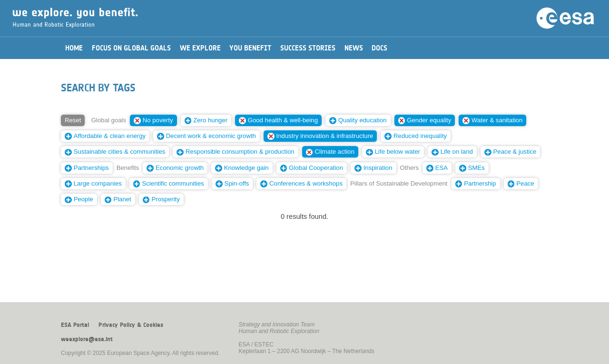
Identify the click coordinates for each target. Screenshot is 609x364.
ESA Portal (75, 325)
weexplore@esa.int (87, 339)
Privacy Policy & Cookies (131, 325)
